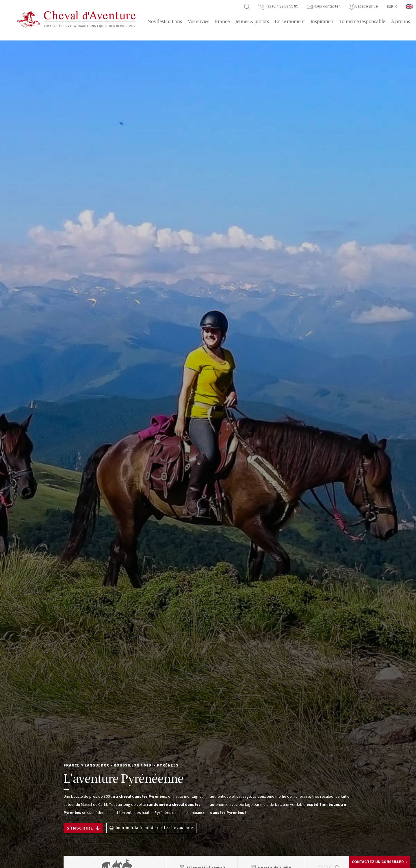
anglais (410, 7)
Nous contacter (323, 6)
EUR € (392, 7)
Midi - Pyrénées (161, 765)
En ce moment (290, 22)
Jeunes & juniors (252, 22)
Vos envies (198, 22)
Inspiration (322, 22)
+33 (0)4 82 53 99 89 (278, 6)
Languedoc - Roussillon (112, 765)
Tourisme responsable (362, 22)
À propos (400, 22)
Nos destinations (165, 22)
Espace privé (363, 6)
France (222, 22)
